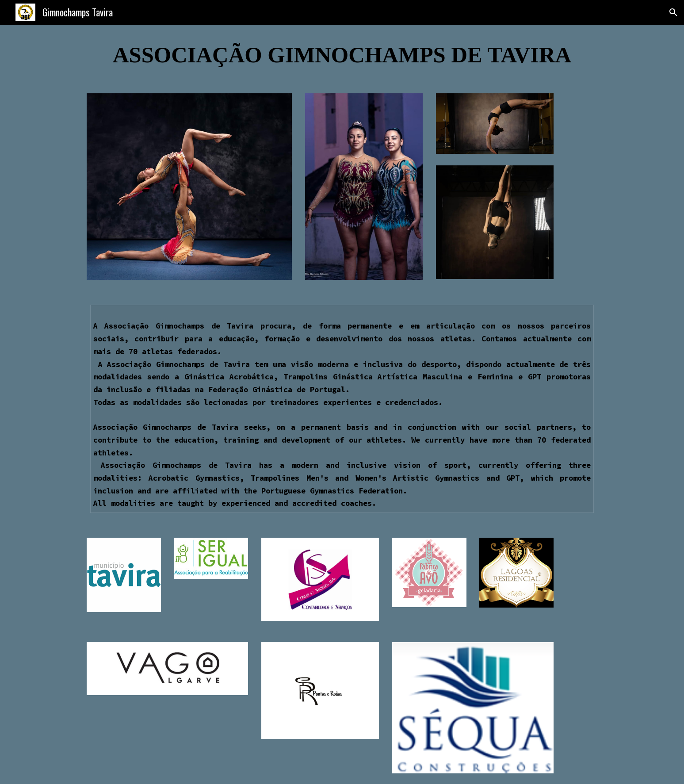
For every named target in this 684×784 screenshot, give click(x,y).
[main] (342, 54)
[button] (673, 12)
